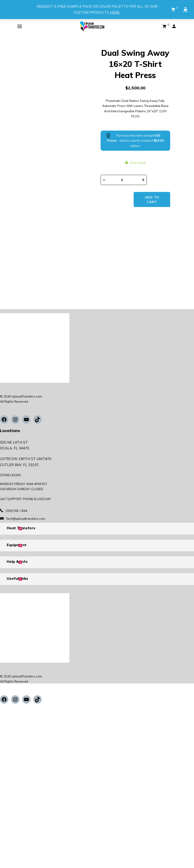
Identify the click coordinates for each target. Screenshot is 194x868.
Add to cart (153, 182)
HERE (115, 12)
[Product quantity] (124, 180)
